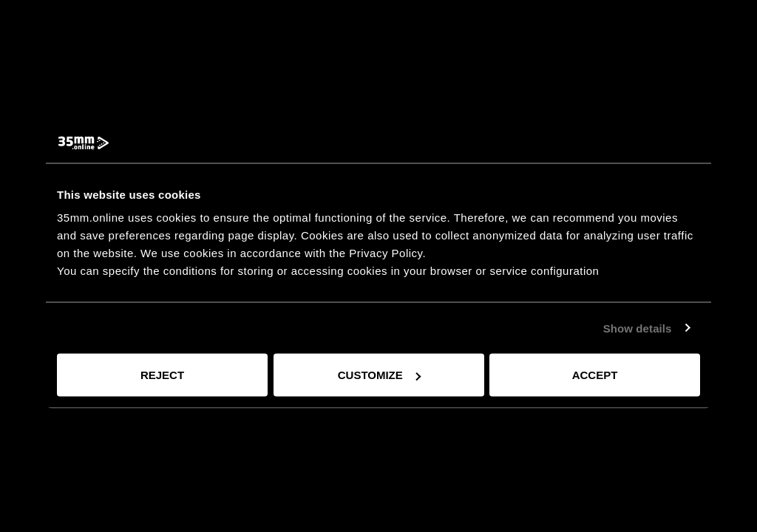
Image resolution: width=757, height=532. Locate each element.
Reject (162, 375)
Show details (638, 328)
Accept (595, 375)
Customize (379, 375)
